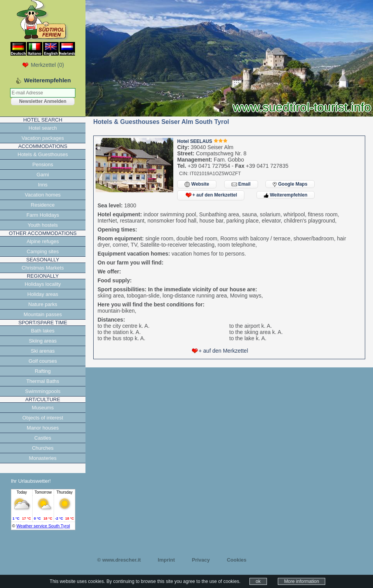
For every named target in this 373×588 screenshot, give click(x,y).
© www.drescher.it (119, 560)
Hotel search (43, 128)
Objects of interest (43, 418)
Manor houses (43, 428)
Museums (43, 408)
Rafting (43, 371)
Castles (43, 438)
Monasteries (43, 458)
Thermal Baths (43, 381)
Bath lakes (43, 331)
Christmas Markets (43, 268)
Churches (43, 448)
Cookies (237, 560)
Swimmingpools (43, 391)
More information (302, 581)
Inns (43, 185)
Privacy (201, 560)
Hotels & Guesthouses (43, 154)
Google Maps (290, 184)
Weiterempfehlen (286, 195)
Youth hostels (43, 225)
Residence (43, 205)
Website (197, 184)
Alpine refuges (43, 241)
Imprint (166, 560)
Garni (43, 175)
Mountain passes (43, 314)
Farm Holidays (43, 215)
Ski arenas (43, 351)
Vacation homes (43, 195)
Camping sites (43, 251)
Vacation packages (43, 138)
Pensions (43, 164)
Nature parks (43, 304)
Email (241, 184)
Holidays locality (43, 284)
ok (258, 581)
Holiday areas (43, 294)
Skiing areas (43, 341)
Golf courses (43, 361)
